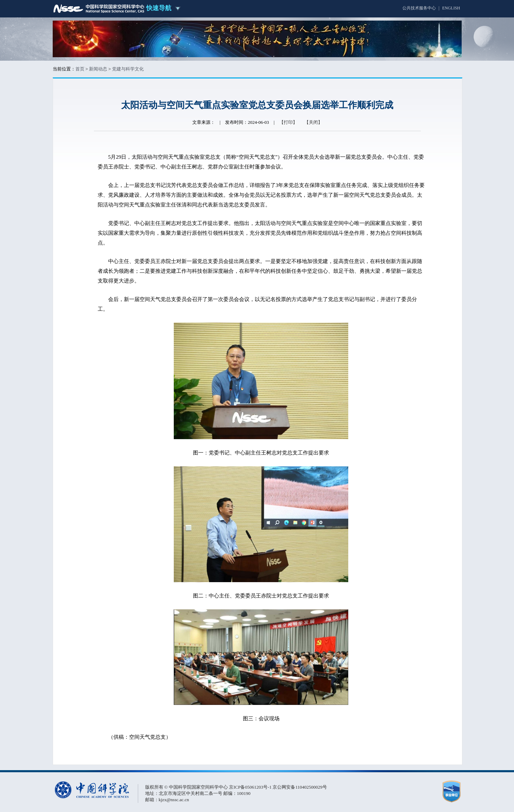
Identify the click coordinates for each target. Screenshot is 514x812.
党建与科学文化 (128, 69)
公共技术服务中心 (419, 8)
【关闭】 (313, 122)
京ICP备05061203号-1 (251, 787)
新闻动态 (98, 69)
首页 (80, 69)
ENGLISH (451, 8)
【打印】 (288, 122)
